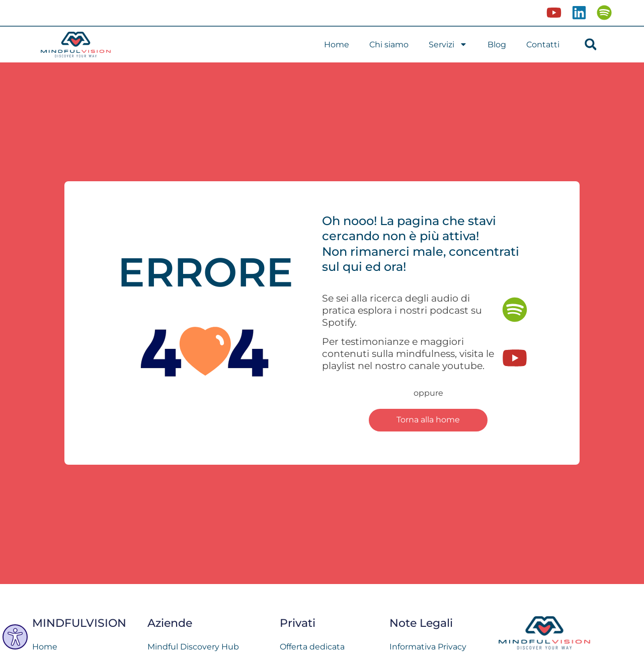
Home (337, 45)
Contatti (543, 45)
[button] (590, 45)
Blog (497, 45)
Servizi (448, 44)
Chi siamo (389, 45)
